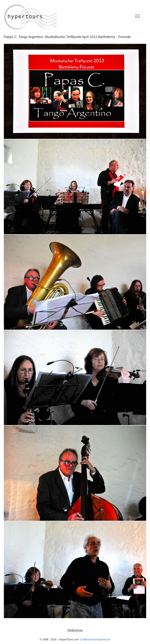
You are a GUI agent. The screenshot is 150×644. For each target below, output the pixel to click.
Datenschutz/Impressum (96, 639)
